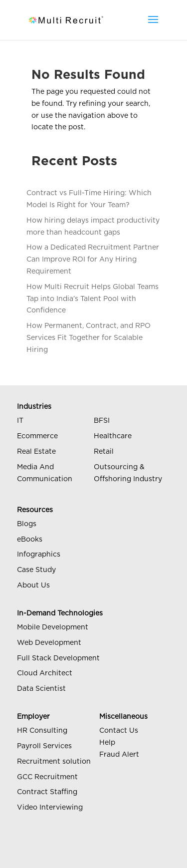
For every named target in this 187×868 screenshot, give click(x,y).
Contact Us (119, 731)
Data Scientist (41, 689)
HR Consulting (42, 731)
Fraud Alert (119, 755)
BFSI (102, 421)
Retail (104, 452)
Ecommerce (37, 436)
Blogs (27, 524)
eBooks (30, 540)
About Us (33, 585)
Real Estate (36, 452)
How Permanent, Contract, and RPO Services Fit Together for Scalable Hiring (89, 338)
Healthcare (113, 436)
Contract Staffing (47, 792)
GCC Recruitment (47, 777)
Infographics (39, 555)
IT (20, 421)
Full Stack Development (58, 658)
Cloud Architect (45, 673)
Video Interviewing (50, 808)
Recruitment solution (54, 762)
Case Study (36, 570)
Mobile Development (53, 627)
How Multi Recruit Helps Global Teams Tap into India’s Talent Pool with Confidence (93, 299)
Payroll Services (44, 746)
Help (107, 743)
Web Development (49, 643)
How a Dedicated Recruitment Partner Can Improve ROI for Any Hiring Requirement (93, 260)
